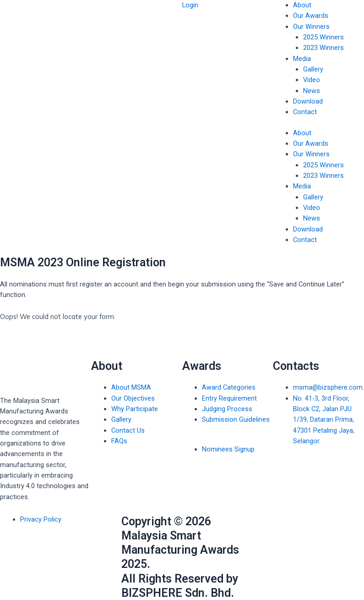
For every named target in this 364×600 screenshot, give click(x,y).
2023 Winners (323, 48)
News (312, 91)
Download (308, 101)
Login (190, 5)
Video (312, 80)
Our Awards (311, 16)
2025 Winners (323, 37)
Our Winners (311, 27)
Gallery (313, 69)
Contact (305, 112)
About (302, 5)
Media (302, 59)
